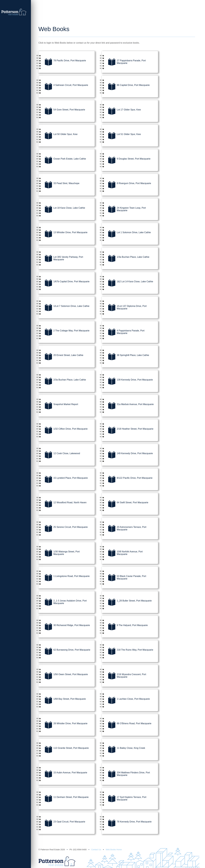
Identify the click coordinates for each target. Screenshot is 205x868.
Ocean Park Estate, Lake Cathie (62, 161)
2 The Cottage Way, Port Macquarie (64, 333)
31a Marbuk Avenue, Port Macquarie (128, 406)
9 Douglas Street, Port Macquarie (126, 161)
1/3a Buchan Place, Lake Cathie (126, 259)
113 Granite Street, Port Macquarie (64, 750)
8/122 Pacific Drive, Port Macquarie (127, 480)
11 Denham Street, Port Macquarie (63, 799)
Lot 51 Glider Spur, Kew (121, 136)
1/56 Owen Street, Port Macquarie (63, 676)
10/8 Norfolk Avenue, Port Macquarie (122, 553)
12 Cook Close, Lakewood (59, 455)
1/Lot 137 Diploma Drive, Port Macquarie (124, 308)
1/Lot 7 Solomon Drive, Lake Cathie (64, 308)
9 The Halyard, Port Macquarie (125, 627)
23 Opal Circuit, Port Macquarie (62, 824)
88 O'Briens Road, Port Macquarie (127, 725)
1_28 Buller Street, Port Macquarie (127, 603)
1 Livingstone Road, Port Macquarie (64, 578)
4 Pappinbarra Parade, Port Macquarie (123, 333)
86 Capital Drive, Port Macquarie (126, 87)
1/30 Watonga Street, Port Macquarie (59, 553)
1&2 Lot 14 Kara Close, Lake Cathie (127, 283)
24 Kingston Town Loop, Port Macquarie (124, 210)
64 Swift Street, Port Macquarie (125, 504)
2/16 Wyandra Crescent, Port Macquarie (124, 676)
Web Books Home (114, 850)
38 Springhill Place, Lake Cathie (125, 357)
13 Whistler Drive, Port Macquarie (63, 234)
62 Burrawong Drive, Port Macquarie (64, 652)
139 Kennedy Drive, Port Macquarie (127, 382)
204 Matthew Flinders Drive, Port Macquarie (126, 774)
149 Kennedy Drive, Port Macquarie (127, 455)
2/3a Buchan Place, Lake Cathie (62, 382)
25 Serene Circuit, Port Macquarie (63, 529)
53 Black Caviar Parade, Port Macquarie (124, 578)
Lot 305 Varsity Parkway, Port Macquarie (61, 259)
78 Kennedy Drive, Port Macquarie (127, 824)
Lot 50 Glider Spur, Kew (58, 136)
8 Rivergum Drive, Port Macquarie (126, 185)
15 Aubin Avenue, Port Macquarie (63, 774)
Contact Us (96, 850)
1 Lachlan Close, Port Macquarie (126, 701)
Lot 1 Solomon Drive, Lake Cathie (126, 234)
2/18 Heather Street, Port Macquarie (128, 431)
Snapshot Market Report (58, 406)
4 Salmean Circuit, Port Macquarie (63, 87)
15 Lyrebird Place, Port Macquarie (63, 480)
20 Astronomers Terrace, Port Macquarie (124, 529)
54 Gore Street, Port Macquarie (62, 112)
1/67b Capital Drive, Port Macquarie (64, 283)
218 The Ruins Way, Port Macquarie (127, 652)
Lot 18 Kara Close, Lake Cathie (62, 210)
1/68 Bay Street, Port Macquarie (62, 701)
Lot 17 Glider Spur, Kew (121, 112)
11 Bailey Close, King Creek (123, 750)
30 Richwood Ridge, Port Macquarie (64, 627)
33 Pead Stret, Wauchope (59, 185)
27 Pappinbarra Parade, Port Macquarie (124, 62)
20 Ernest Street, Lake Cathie (61, 357)
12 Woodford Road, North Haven (62, 504)
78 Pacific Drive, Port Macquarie (62, 62)
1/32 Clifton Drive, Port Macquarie (63, 431)
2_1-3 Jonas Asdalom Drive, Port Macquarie (63, 603)
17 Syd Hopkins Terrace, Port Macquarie (124, 799)
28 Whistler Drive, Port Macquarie (63, 725)
